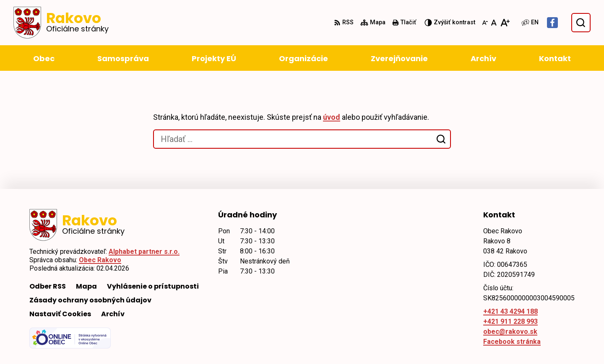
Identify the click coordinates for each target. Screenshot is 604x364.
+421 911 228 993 (510, 321)
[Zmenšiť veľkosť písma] (485, 23)
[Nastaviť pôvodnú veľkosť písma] (494, 23)
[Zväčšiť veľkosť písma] (505, 23)
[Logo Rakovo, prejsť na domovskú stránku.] (61, 23)
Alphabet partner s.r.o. (144, 252)
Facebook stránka (512, 342)
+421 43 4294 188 (510, 311)
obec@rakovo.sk (510, 332)
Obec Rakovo (100, 260)
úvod (332, 117)
